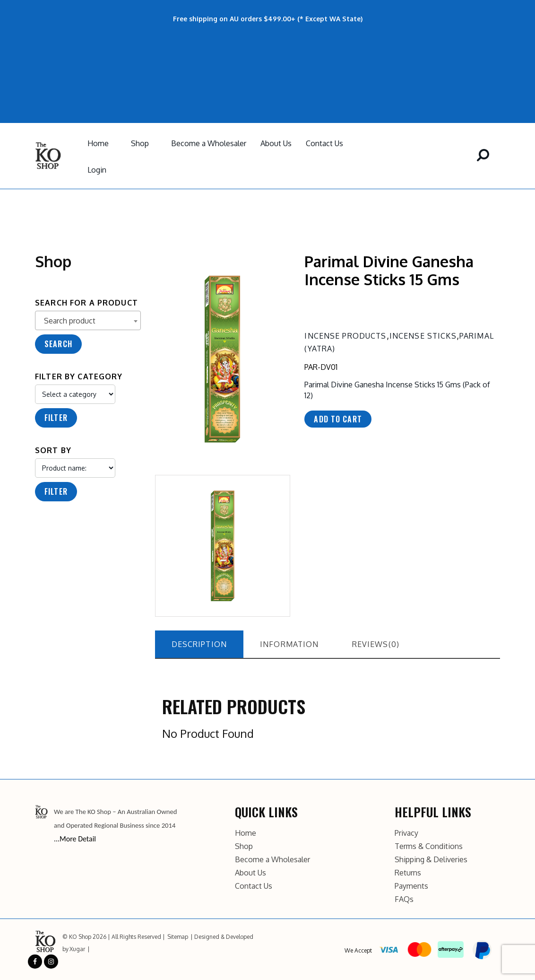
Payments (411, 886)
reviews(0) (376, 644)
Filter (56, 418)
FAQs (404, 899)
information (289, 644)
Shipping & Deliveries (431, 859)
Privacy (406, 833)
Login (97, 170)
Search (58, 344)
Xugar (77, 949)
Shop (140, 143)
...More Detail (75, 839)
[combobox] (88, 320)
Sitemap (178, 937)
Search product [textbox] (70, 321)
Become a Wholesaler (209, 143)
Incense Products (345, 336)
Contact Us (324, 143)
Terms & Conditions (429, 846)
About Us (276, 143)
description (199, 644)
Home (98, 143)
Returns (408, 873)
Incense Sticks (423, 336)
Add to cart (338, 419)
